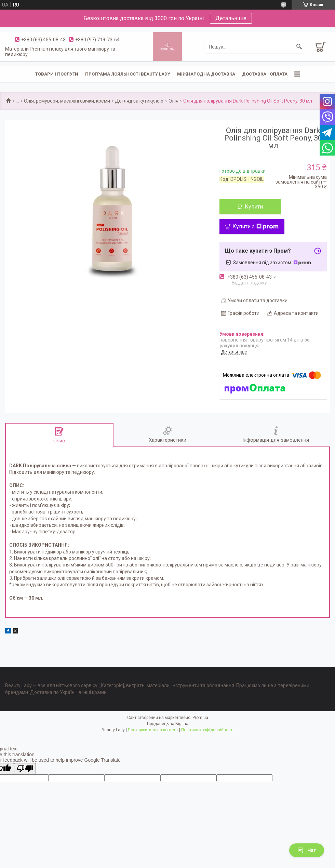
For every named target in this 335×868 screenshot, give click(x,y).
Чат (307, 850)
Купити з (256, 226)
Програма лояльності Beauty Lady (128, 74)
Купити (254, 207)
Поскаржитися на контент (153, 730)
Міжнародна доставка (206, 74)
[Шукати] (299, 47)
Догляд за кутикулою (139, 101)
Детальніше (231, 18)
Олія (173, 101)
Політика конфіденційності (207, 730)
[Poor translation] (25, 769)
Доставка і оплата (265, 74)
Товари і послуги (57, 74)
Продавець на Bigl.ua (168, 724)
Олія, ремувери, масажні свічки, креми (67, 101)
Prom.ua (200, 718)
